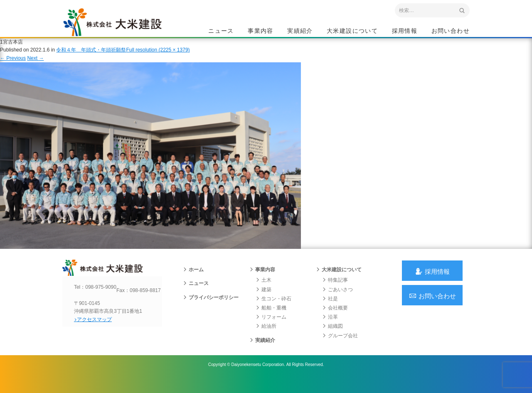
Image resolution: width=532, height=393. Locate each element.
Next (35, 66)
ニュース (221, 32)
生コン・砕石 (273, 310)
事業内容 (261, 32)
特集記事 (335, 291)
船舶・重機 (271, 319)
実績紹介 (300, 32)
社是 (330, 310)
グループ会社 (340, 347)
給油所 (266, 337)
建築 (264, 301)
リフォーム (271, 328)
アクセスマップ (98, 338)
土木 (264, 291)
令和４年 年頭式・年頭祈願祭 (91, 58)
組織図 (332, 337)
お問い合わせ (451, 32)
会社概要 (335, 319)
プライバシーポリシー (211, 309)
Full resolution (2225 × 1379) (158, 58)
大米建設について (352, 32)
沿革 (330, 328)
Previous (13, 66)
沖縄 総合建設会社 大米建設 (120, 27)
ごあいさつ (337, 301)
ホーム (193, 281)
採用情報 (405, 32)
